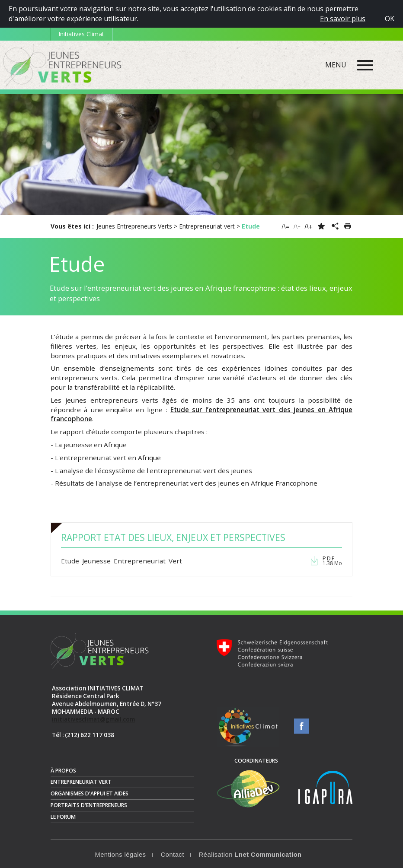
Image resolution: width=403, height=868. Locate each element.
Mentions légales (120, 855)
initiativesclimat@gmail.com (93, 719)
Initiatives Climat (81, 34)
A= (286, 226)
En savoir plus (343, 19)
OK (390, 19)
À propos (63, 771)
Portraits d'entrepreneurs (89, 805)
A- (297, 226)
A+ (309, 226)
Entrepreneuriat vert (81, 782)
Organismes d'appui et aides (90, 793)
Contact (173, 855)
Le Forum (63, 817)
